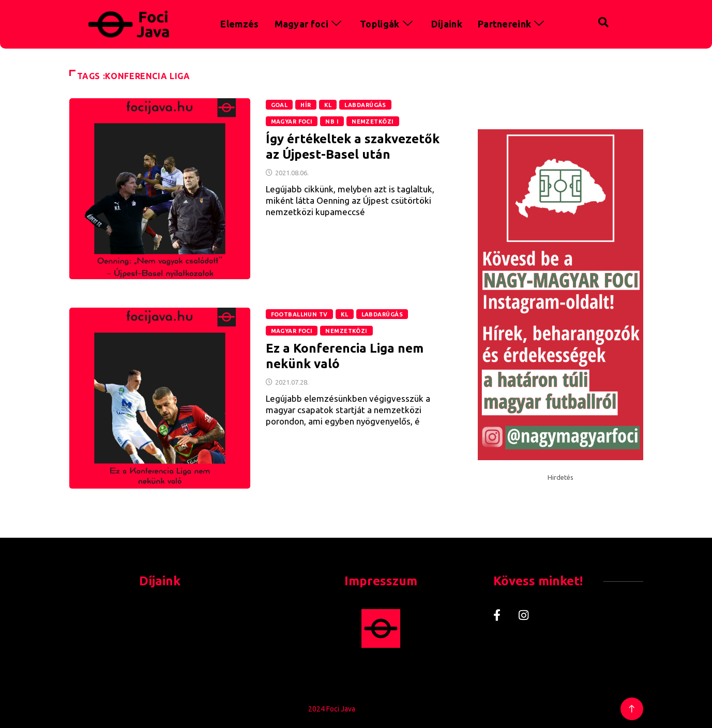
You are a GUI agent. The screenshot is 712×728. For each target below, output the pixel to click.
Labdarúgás (365, 105)
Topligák (388, 24)
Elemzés (239, 24)
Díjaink (447, 24)
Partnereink (513, 24)
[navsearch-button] (582, 21)
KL (328, 105)
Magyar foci (310, 24)
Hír (306, 105)
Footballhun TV (299, 314)
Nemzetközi (373, 122)
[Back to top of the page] (632, 709)
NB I (332, 122)
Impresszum (381, 581)
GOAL (279, 105)
